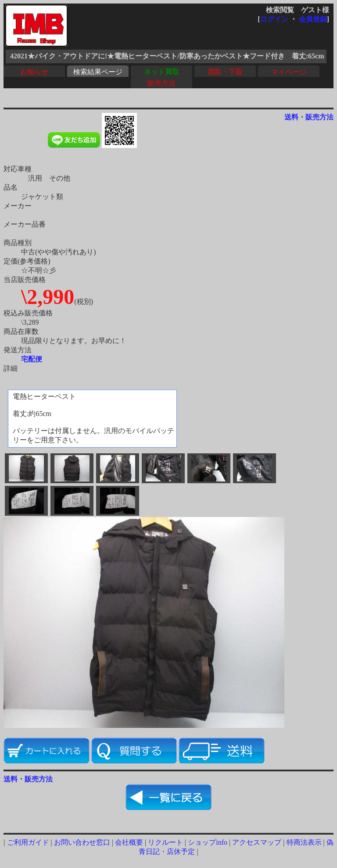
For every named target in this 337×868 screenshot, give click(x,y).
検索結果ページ (98, 72)
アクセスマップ (257, 842)
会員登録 (313, 19)
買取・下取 (225, 72)
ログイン (274, 19)
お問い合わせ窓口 (82, 842)
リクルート (165, 842)
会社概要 (129, 842)
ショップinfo (208, 842)
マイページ (289, 72)
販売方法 (161, 83)
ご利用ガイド (28, 842)
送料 (291, 117)
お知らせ (34, 72)
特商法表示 (304, 842)
